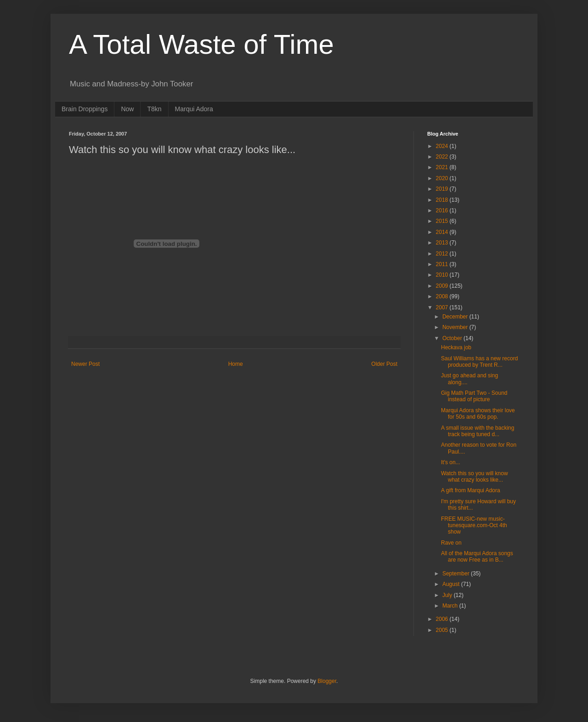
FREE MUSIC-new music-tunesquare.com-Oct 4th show (474, 526)
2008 (443, 296)
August (452, 584)
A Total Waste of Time (201, 44)
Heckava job (456, 347)
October (453, 338)
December (456, 317)
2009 (443, 286)
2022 (443, 157)
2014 (443, 232)
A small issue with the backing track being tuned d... (478, 431)
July (448, 595)
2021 (443, 167)
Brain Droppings (85, 109)
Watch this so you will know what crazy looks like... (475, 477)
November (456, 327)
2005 (443, 630)
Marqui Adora (194, 109)
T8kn (154, 109)
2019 (443, 189)
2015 (443, 221)
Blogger (327, 681)
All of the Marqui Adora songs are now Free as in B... (477, 557)
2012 (443, 254)
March (451, 606)
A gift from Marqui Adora (471, 490)
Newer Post (85, 364)
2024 (443, 146)
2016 (443, 210)
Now (127, 109)
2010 (443, 275)
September (457, 574)
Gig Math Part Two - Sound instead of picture (474, 396)
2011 (443, 264)
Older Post (384, 364)
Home (236, 364)
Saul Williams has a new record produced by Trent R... (479, 362)
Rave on (451, 543)
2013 (443, 243)
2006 (443, 619)
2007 (443, 307)
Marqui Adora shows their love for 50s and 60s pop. (478, 414)
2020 (443, 178)
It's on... (451, 462)
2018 (443, 200)
